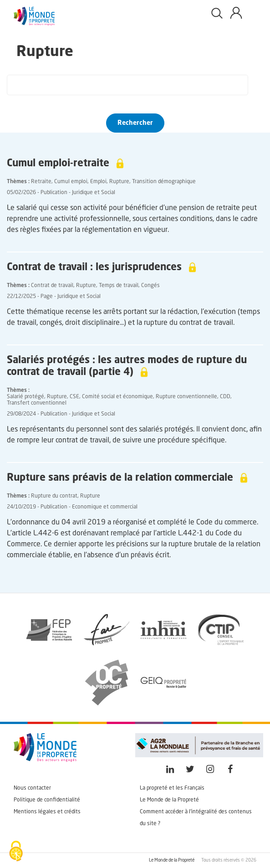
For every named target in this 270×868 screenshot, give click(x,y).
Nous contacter (32, 788)
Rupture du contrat (54, 496)
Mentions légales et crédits (47, 812)
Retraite (41, 182)
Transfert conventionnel (37, 403)
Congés (150, 286)
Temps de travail (119, 286)
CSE (74, 397)
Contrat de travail (52, 286)
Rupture (119, 182)
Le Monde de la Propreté (169, 800)
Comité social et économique (117, 397)
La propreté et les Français (172, 788)
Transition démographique (164, 182)
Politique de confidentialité (47, 800)
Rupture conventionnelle (186, 397)
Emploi (98, 182)
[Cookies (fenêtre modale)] (16, 852)
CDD (225, 397)
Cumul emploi (71, 182)
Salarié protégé (25, 397)
